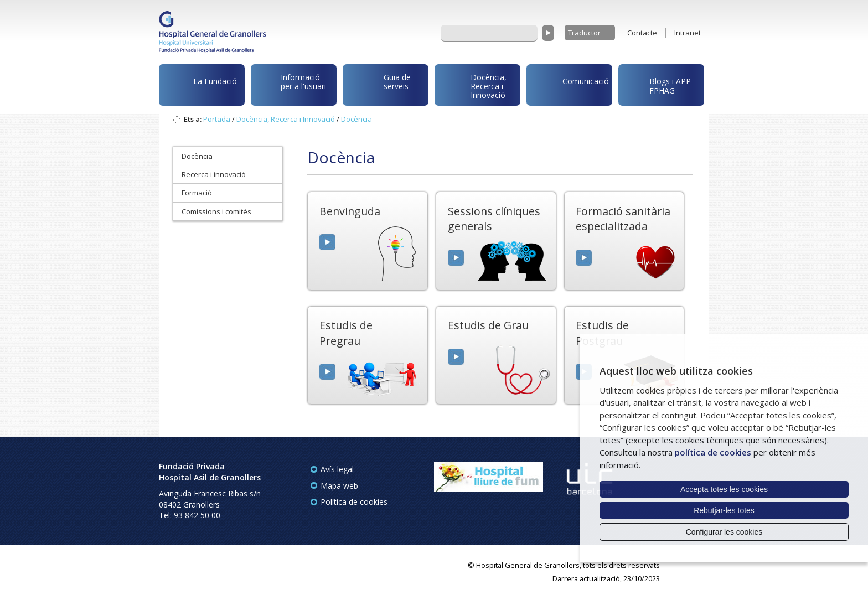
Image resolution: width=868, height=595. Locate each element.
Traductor (584, 33)
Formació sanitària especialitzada (623, 219)
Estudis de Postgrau (602, 333)
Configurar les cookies (724, 532)
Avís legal (337, 469)
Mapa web (339, 486)
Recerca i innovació (214, 174)
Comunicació (570, 83)
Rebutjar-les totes (724, 510)
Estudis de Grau (488, 325)
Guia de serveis (379, 87)
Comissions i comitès (216, 211)
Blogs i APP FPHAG (657, 83)
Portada (217, 119)
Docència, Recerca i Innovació (472, 85)
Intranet (688, 33)
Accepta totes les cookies (724, 489)
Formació (197, 193)
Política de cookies (354, 502)
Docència (356, 119)
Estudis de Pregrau (346, 333)
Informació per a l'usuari (290, 84)
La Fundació (200, 87)
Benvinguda (350, 211)
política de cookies (713, 452)
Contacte (642, 33)
